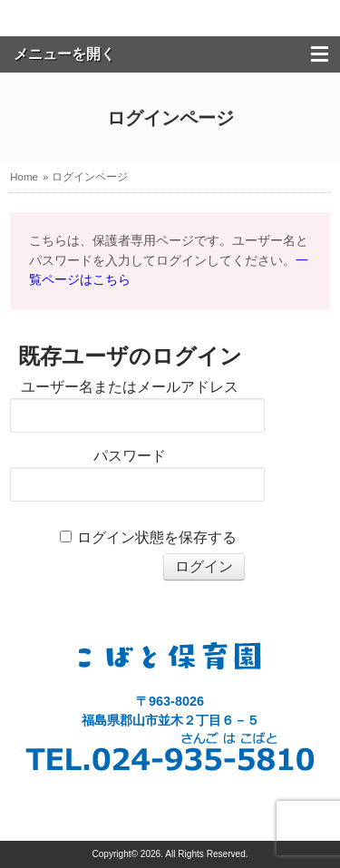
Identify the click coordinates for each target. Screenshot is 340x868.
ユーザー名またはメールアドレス (130, 387)
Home (24, 177)
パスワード (130, 456)
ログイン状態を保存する (157, 537)
